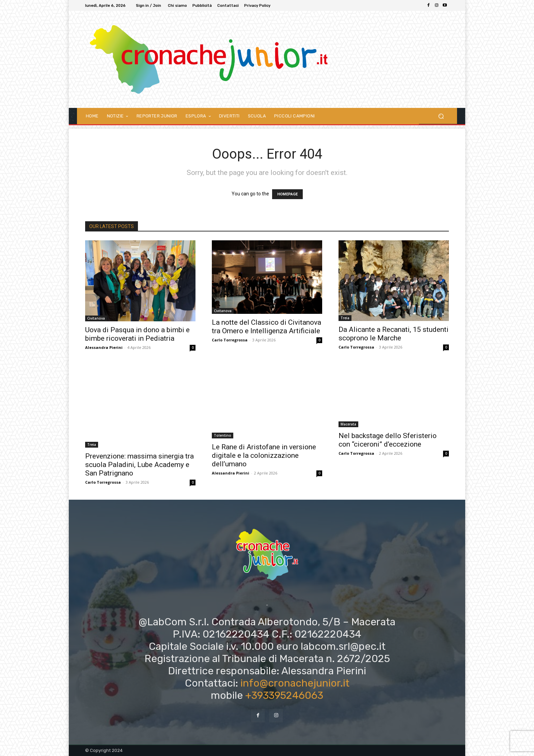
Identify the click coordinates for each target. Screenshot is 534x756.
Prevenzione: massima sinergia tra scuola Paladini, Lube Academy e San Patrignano (139, 465)
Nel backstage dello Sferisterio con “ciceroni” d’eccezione (388, 440)
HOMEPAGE (287, 194)
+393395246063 (284, 695)
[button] (441, 116)
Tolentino (223, 435)
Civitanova (96, 318)
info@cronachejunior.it (295, 683)
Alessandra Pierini (104, 347)
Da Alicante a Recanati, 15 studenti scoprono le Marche (394, 334)
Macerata (348, 424)
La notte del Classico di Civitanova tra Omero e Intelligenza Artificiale (266, 327)
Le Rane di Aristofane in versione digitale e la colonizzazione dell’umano (264, 455)
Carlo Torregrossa (230, 340)
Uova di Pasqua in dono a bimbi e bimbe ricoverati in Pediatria (137, 334)
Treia (345, 318)
